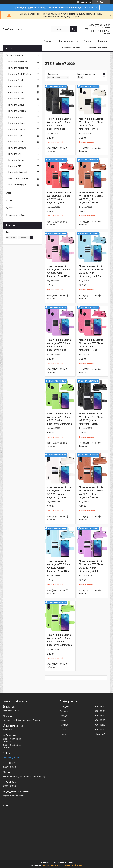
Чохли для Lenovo (16, 105)
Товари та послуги (68, 41)
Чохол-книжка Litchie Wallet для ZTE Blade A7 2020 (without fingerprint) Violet (91, 566)
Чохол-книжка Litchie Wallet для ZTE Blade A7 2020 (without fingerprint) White (59, 492)
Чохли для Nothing (16, 123)
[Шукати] (74, 29)
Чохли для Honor (15, 92)
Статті (9, 193)
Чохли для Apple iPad (17, 62)
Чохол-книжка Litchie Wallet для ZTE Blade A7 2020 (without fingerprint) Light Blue (59, 566)
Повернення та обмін (97, 48)
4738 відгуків (85, 2)
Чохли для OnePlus (16, 129)
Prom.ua (70, 863)
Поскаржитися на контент (53, 865)
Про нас (87, 41)
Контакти (103, 41)
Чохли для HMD (15, 86)
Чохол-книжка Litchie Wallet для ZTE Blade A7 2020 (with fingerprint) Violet (59, 345)
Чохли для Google (16, 80)
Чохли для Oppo (15, 136)
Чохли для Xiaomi (16, 160)
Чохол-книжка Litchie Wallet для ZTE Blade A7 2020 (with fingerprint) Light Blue (91, 271)
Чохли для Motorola (17, 111)
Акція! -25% (91, 8)
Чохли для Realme (16, 142)
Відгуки (9, 208)
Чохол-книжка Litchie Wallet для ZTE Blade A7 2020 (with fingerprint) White (91, 124)
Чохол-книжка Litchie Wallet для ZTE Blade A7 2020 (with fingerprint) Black (59, 124)
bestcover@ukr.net (11, 757)
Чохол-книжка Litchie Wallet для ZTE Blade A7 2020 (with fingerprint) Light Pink (59, 271)
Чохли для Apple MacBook (20, 74)
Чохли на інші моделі (17, 172)
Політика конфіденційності (75, 865)
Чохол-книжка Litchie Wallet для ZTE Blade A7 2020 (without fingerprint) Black (91, 419)
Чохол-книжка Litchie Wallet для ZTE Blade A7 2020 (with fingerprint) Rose (91, 345)
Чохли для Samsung (17, 148)
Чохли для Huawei (16, 99)
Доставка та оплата (70, 48)
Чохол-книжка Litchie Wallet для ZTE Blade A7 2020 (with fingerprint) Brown (91, 197)
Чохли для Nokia (15, 117)
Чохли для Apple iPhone (19, 68)
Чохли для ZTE (14, 166)
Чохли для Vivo (15, 154)
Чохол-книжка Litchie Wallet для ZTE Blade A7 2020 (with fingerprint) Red (59, 197)
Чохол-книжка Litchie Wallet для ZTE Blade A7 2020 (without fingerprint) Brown (91, 492)
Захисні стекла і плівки (18, 179)
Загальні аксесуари (17, 185)
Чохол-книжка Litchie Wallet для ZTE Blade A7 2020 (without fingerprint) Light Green (59, 640)
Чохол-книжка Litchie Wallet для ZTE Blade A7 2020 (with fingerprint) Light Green (59, 419)
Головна (48, 41)
